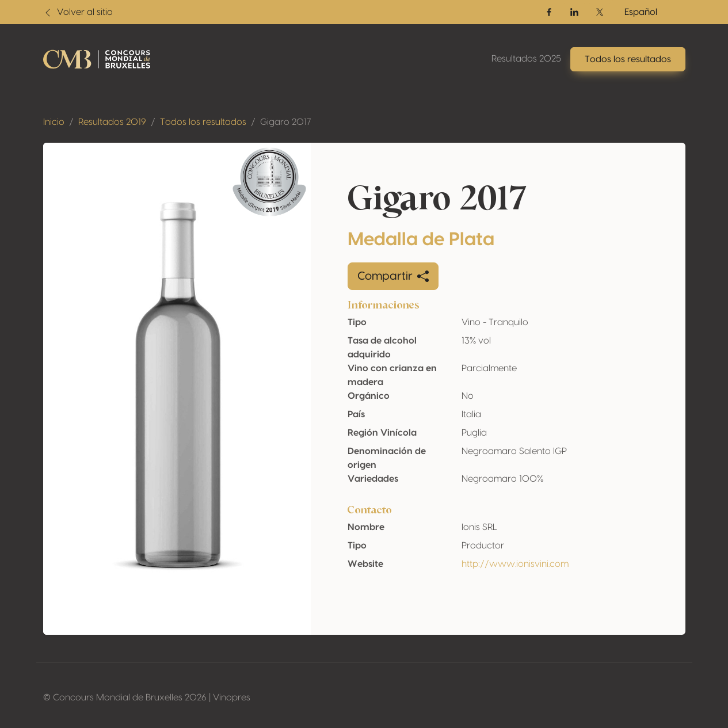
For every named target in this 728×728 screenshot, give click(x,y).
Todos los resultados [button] (628, 59)
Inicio (54, 122)
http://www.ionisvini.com (515, 564)
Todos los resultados (203, 122)
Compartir (393, 276)
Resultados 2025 (526, 59)
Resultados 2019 (112, 122)
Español (641, 12)
